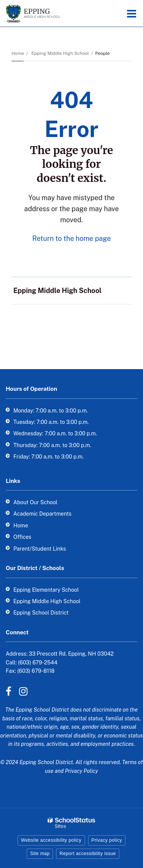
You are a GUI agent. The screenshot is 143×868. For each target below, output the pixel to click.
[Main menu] (132, 13)
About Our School (35, 502)
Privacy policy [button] (107, 840)
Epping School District (41, 613)
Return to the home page (71, 238)
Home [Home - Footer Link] (21, 526)
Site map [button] (40, 854)
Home (18, 53)
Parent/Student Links (40, 549)
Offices (22, 537)
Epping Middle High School (60, 53)
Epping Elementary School (46, 590)
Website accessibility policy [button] (51, 840)
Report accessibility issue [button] (88, 854)
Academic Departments (42, 514)
